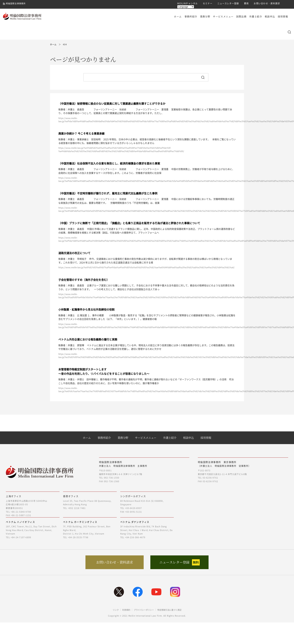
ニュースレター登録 (228, 3)
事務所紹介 (191, 16)
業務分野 (205, 16)
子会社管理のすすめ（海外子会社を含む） (84, 280)
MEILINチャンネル (187, 3)
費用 (246, 3)
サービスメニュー (223, 16)
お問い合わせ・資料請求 (267, 3)
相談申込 (270, 16)
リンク (116, 610)
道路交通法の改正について (74, 253)
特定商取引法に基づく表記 (169, 610)
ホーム (178, 16)
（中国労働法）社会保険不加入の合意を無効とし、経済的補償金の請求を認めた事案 (109, 163)
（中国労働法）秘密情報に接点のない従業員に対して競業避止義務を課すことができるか (112, 103)
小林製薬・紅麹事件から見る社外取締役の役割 (86, 309)
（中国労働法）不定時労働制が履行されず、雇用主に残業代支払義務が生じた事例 (108, 193)
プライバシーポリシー (144, 610)
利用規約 (126, 610)
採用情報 (283, 16)
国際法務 (241, 16)
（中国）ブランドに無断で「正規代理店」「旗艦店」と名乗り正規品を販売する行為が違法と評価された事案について (129, 223)
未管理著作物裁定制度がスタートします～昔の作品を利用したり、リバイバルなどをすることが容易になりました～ (104, 371)
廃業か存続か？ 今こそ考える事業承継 (81, 133)
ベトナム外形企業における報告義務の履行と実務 (88, 339)
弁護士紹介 (256, 16)
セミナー (208, 3)
